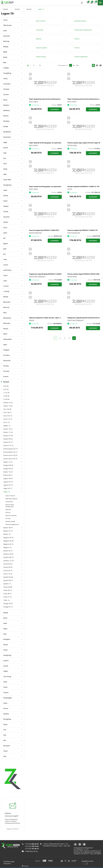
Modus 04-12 (8, 551)
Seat (5, 634)
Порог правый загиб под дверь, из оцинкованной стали (49, 143)
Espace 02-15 (8, 442)
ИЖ (5, 740)
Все (77, 65)
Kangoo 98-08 (8, 465)
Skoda (6, 645)
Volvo (5, 703)
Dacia (5, 100)
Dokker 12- (7, 426)
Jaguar (6, 243)
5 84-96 (6, 386)
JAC (4, 238)
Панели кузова (10, 521)
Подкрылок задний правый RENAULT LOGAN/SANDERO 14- (50, 274)
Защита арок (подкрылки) (10, 506)
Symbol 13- (7, 584)
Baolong (6, 41)
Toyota (6, 692)
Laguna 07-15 (8, 485)
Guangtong (7, 185)
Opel (5, 345)
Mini (5, 313)
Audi (5, 31)
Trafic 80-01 (7, 594)
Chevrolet (7, 84)
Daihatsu (7, 110)
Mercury (6, 307)
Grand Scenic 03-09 (10, 455)
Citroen (6, 94)
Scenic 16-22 (8, 574)
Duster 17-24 (8, 432)
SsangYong (7, 655)
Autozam (7, 36)
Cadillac (6, 68)
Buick (5, 57)
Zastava (6, 714)
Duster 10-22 (8, 429)
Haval (5, 201)
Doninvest (7, 137)
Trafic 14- (7, 600)
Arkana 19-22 (8, 403)
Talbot (6, 671)
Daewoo (6, 105)
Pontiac (6, 366)
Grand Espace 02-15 (10, 449)
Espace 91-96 (8, 436)
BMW (5, 52)
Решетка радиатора (12, 524)
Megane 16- (8, 547)
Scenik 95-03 (8, 564)
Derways (6, 121)
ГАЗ (5, 730)
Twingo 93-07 (8, 603)
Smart (5, 650)
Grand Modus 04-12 (10, 452)
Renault (29, 9)
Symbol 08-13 (8, 580)
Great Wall (7, 180)
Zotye (5, 724)
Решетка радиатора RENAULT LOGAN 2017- (44, 230)
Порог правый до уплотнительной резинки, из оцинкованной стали (54, 99)
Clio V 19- (7, 422)
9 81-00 (6, 389)
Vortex (6, 708)
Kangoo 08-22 (8, 469)
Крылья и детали (11, 515)
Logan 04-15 (8, 488)
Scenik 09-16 (8, 570)
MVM (5, 334)
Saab (5, 623)
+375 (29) (32, 841)
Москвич (7, 746)
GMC (5, 174)
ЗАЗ (5, 735)
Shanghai (7, 639)
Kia (4, 254)
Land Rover (7, 270)
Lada (5, 259)
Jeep (5, 249)
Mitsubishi (7, 318)
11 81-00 (6, 393)
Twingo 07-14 (8, 607)
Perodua (6, 355)
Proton (6, 376)
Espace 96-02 (8, 439)
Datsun (6, 116)
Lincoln (6, 286)
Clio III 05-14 (8, 416)
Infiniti (6, 222)
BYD (5, 63)
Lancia (6, 265)
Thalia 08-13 (8, 590)
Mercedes (7, 302)
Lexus (5, 275)
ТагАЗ (5, 751)
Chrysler (6, 89)
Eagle (5, 142)
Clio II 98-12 (7, 412)
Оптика (8, 518)
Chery (5, 78)
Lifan (5, 281)
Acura (5, 20)
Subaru (6, 661)
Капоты (8, 512)
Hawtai (6, 206)
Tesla (5, 682)
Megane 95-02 (8, 537)
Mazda (6, 297)
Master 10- (7, 534)
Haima (6, 196)
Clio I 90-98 (7, 409)
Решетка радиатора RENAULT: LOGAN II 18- (83, 230)
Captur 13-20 (8, 406)
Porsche (6, 371)
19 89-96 (6, 396)
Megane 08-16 (8, 544)
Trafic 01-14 (7, 597)
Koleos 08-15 (8, 475)
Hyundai (6, 217)
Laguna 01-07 (8, 482)
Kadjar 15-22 (8, 462)
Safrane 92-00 (8, 554)
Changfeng (7, 73)
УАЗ (5, 756)
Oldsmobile (7, 339)
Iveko (5, 233)
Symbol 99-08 (8, 577)
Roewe (6, 613)
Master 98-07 (8, 528)
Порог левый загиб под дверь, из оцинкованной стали (49, 186)
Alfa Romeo (7, 25)
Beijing (6, 47)
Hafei (5, 190)
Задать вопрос (13, 829)
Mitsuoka (7, 323)
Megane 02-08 (8, 541)
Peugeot (6, 350)
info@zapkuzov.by (31, 848)
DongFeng (7, 132)
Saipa (5, 629)
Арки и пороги (10, 496)
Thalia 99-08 (8, 587)
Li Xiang (6, 291)
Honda (6, 212)
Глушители (9, 502)
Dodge (6, 126)
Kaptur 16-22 (8, 472)
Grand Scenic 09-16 (10, 459)
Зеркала (8, 509)
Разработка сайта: (89, 860)
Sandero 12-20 (8, 561)
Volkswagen (8, 698)
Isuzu (5, 227)
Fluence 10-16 (8, 445)
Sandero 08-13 (8, 557)
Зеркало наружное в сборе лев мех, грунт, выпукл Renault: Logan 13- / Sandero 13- (58, 318)
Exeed (5, 148)
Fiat (5, 158)
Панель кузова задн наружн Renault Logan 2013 (84, 143)
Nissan (6, 329)
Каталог (17, 9)
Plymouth (7, 361)
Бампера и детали (11, 499)
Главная (5, 9)
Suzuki (6, 666)
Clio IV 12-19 (8, 419)
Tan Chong (7, 676)
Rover (5, 618)
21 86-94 (6, 399)
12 (71, 65)
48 (74, 65)
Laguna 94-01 (8, 478)
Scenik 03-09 (8, 567)
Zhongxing (7, 719)
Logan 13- (7, 492)
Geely (5, 169)
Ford (5, 164)
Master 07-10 (8, 531)
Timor (5, 687)
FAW (5, 153)
